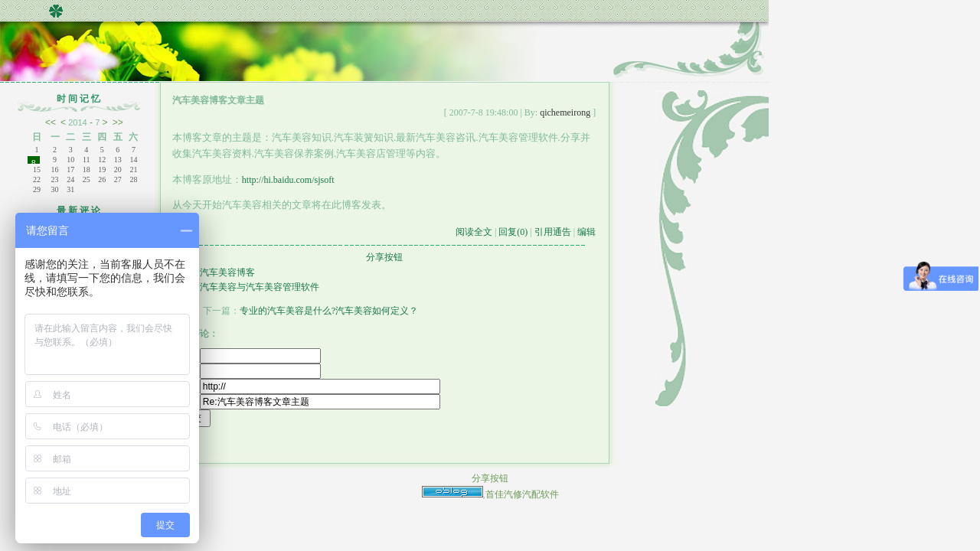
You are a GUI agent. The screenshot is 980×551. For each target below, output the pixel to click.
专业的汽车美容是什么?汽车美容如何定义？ (329, 311)
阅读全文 (474, 232)
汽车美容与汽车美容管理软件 (260, 287)
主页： (306, 386)
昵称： (247, 356)
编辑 (586, 232)
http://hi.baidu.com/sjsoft (288, 180)
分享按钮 (384, 257)
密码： (247, 371)
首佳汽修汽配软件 (522, 494)
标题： (306, 402)
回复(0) (513, 232)
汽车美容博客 (227, 272)
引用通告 (553, 232)
